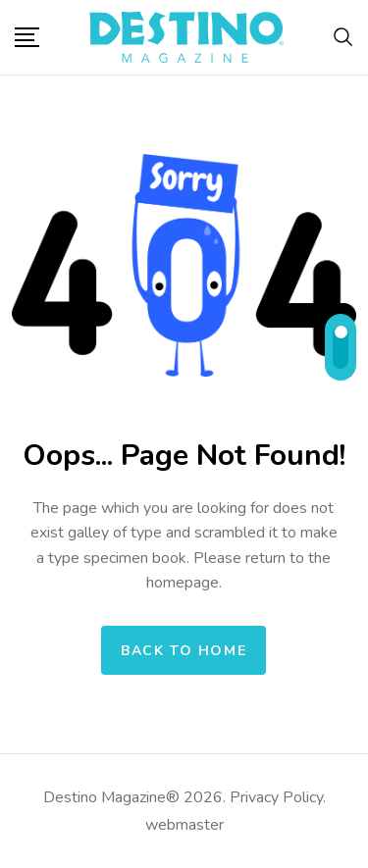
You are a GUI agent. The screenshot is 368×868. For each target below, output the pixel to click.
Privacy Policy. (276, 797)
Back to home (184, 651)
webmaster (184, 825)
